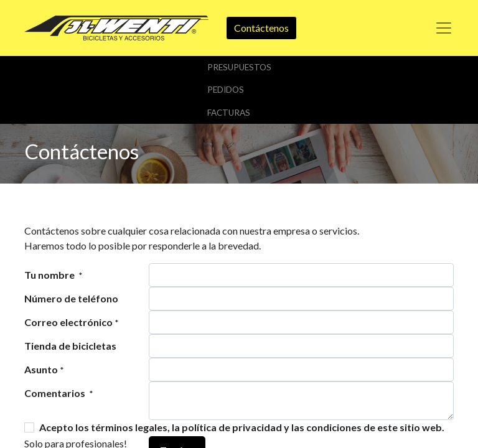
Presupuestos (239, 67)
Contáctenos (261, 28)
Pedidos (226, 90)
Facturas (229, 113)
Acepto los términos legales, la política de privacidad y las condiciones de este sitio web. (242, 427)
